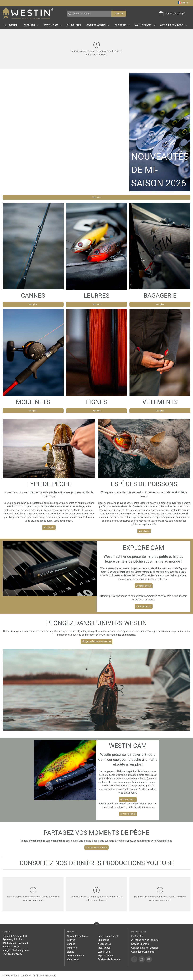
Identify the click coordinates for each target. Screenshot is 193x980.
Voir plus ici (49, 527)
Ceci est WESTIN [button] (98, 25)
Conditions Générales (143, 952)
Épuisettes (103, 940)
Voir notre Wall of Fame (96, 848)
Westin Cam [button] (53, 25)
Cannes (71, 944)
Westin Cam (104, 952)
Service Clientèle (140, 944)
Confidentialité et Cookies (145, 948)
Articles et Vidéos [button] (174, 25)
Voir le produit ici (143, 606)
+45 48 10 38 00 (11, 947)
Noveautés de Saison (78, 936)
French (184, 3)
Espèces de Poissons (109, 959)
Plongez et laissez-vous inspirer (96, 641)
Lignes (71, 952)
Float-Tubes (104, 948)
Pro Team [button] (123, 25)
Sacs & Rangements (109, 936)
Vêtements (73, 959)
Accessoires (104, 944)
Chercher (119, 14)
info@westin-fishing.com (16, 950)
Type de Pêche (106, 956)
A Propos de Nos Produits (145, 940)
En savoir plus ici (143, 586)
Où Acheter (74, 25)
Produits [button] (31, 25)
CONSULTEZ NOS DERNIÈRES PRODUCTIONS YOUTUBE (96, 863)
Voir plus (97, 197)
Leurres (71, 940)
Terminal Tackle (75, 956)
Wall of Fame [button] (145, 25)
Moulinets (72, 948)
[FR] (28, 14)
